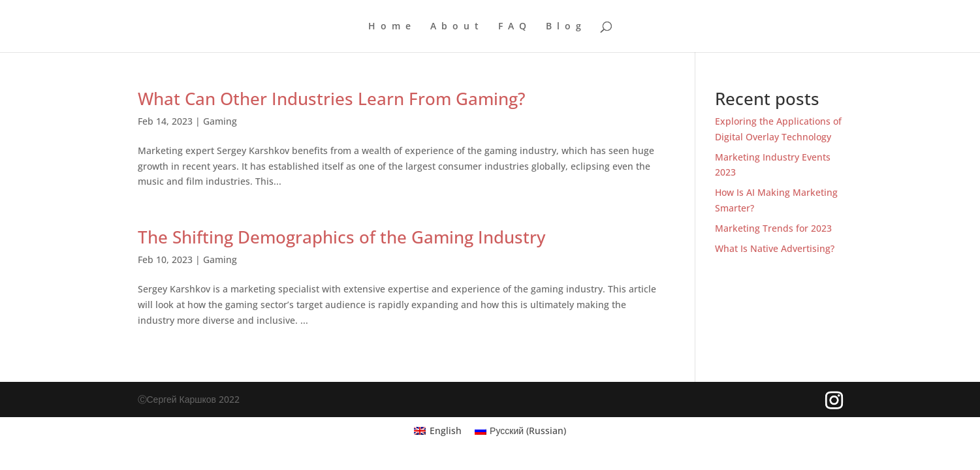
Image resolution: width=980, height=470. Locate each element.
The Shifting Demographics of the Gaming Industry (341, 237)
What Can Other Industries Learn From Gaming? (332, 99)
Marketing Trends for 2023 (773, 228)
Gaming (220, 121)
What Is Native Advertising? (775, 248)
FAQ (515, 27)
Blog (566, 27)
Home (392, 27)
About (457, 27)
